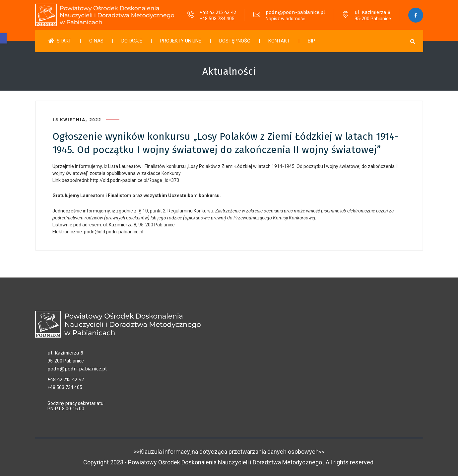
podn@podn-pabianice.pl (295, 12)
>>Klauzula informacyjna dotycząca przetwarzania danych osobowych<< (229, 452)
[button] (3, 38)
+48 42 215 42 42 (218, 12)
